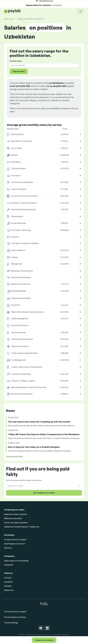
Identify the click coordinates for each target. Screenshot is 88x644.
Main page (9, 19)
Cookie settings (11, 623)
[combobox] (43, 65)
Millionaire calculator (13, 518)
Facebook (8, 582)
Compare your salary (44, 640)
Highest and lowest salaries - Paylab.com (22, 527)
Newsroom (9, 590)
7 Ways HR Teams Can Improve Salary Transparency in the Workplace (44, 434)
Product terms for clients (15, 540)
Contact (8, 578)
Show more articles (14, 456)
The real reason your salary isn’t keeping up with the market (39, 422)
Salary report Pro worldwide (16, 561)
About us (8, 548)
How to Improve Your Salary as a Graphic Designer (34, 447)
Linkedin (8, 586)
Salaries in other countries (16, 514)
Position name (16, 61)
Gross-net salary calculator (16, 523)
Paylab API (9, 565)
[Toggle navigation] (81, 11)
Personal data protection (15, 617)
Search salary (19, 71)
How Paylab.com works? (15, 544)
